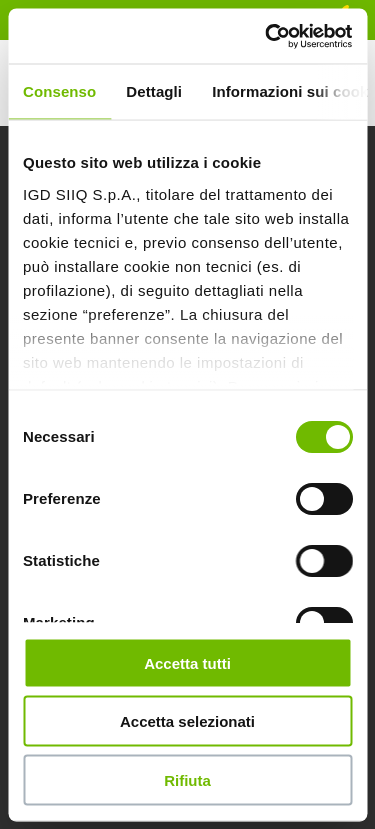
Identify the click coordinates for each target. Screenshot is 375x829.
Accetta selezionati (187, 721)
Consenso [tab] (59, 91)
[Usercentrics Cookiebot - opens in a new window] (267, 36)
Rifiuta (187, 779)
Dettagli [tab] (154, 91)
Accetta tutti (187, 662)
